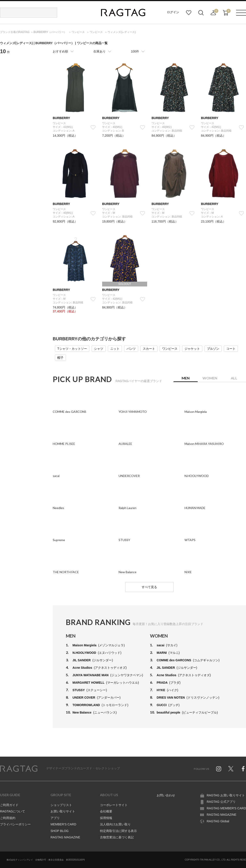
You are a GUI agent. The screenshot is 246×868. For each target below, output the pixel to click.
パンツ (131, 349)
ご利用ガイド (9, 805)
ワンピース (170, 349)
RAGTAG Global (218, 821)
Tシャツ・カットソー (72, 349)
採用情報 (106, 818)
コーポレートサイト (114, 805)
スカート (149, 349)
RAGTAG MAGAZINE (65, 837)
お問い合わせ (166, 795)
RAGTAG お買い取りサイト (226, 795)
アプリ (55, 818)
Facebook (243, 769)
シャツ (99, 349)
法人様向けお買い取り (115, 824)
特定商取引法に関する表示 (118, 831)
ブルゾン (213, 349)
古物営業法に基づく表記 (117, 837)
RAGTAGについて (13, 811)
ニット (115, 349)
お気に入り (189, 13)
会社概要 (106, 811)
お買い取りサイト (63, 811)
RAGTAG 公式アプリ (221, 802)
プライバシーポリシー (15, 824)
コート (231, 349)
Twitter (231, 769)
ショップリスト (61, 805)
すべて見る (149, 587)
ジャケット (192, 349)
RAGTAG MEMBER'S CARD (226, 808)
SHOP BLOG (60, 831)
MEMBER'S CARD (63, 824)
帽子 (60, 358)
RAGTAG (19, 769)
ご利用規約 (8, 818)
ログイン (173, 12)
